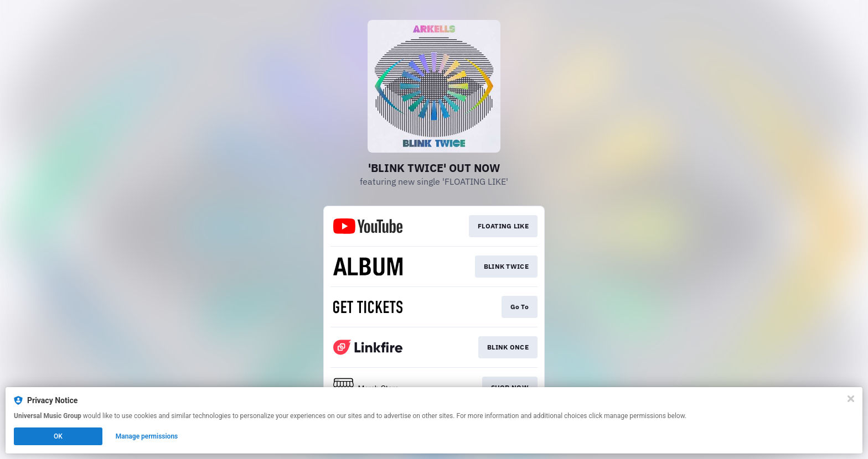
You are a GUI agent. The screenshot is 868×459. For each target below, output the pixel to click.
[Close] (851, 399)
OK (58, 436)
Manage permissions (147, 436)
